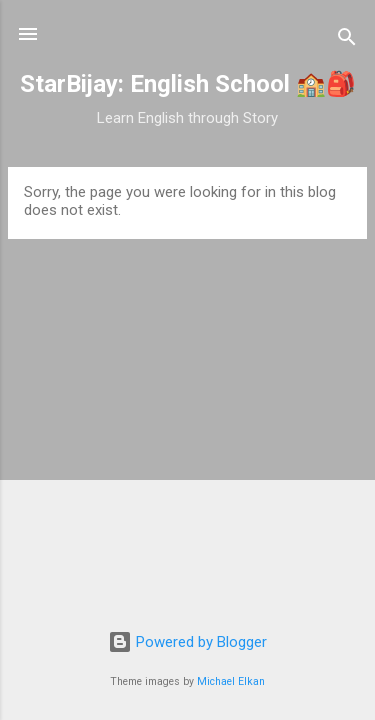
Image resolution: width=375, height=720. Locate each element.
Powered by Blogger (187, 642)
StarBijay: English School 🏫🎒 (188, 84)
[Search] (347, 40)
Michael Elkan (231, 681)
